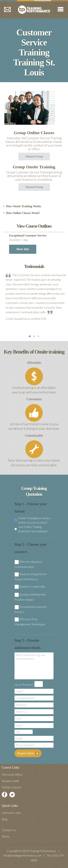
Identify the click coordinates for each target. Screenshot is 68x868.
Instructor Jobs (11, 813)
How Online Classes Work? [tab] (21, 213)
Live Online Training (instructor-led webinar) (31, 529)
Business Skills (11, 781)
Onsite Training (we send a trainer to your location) (32, 520)
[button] (30, 336)
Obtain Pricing (34, 156)
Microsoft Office (12, 774)
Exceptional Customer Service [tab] (36, 244)
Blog (5, 819)
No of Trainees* (24, 684)
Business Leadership (32, 586)
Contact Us (9, 830)
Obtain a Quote (11, 787)
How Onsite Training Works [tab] (22, 206)
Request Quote (28, 753)
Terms (6, 836)
